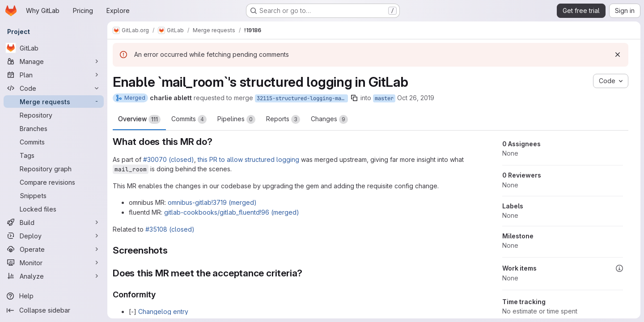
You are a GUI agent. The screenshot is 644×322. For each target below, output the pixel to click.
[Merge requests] (54, 102)
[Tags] (54, 155)
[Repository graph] (54, 169)
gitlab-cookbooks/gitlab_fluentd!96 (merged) (232, 212)
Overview (139, 119)
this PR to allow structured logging (248, 159)
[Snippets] (54, 195)
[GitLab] (54, 48)
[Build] (54, 222)
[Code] (54, 88)
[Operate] (54, 249)
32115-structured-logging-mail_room (302, 98)
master (384, 98)
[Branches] (54, 128)
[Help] (54, 296)
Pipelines (236, 119)
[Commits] (54, 142)
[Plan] (54, 75)
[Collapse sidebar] (54, 310)
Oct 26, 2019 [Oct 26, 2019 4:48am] (416, 98)
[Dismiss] (618, 55)
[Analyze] (54, 276)
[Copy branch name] (354, 98)
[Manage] (54, 61)
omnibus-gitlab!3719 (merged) (212, 202)
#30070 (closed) (169, 159)
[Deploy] (54, 236)
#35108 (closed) (170, 229)
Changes (329, 119)
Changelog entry (163, 311)
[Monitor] (54, 263)
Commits (189, 119)
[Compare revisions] (54, 182)
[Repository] (54, 115)
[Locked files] (54, 209)
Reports (283, 119)
